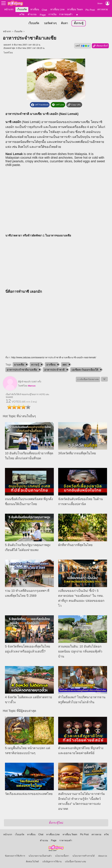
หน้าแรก (9, 9)
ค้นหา (64, 23)
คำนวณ (32, 14)
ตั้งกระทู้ (79, 23)
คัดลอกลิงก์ (100, 46)
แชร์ (83, 46)
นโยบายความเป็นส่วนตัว (40, 856)
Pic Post (90, 10)
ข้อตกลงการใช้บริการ (15, 856)
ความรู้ (35, 365)
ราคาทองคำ (66, 14)
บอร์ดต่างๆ (50, 23)
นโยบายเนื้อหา (62, 856)
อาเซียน (51, 365)
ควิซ (22, 14)
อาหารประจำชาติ (54, 370)
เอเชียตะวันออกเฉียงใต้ (85, 370)
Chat (44, 10)
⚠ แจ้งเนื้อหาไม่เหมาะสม (88, 379)
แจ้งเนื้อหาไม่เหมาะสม (76, 862)
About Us (103, 856)
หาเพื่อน (35, 9)
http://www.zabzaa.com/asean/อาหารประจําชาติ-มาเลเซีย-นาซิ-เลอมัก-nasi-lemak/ (54, 357)
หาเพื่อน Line (57, 9)
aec (65, 365)
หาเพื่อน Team (75, 9)
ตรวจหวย (103, 9)
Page (43, 15)
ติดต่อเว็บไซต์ (32, 862)
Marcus (32, 386)
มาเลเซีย (19, 365)
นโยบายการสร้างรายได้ (84, 856)
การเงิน (52, 14)
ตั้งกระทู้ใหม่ (56, 823)
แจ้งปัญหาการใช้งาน (52, 862)
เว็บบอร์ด (22, 9)
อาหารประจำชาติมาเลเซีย (22, 370)
